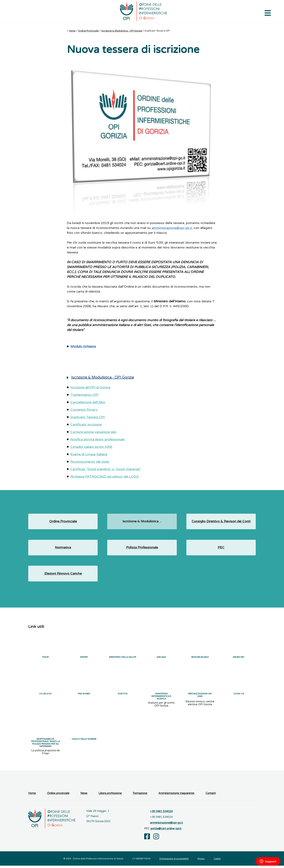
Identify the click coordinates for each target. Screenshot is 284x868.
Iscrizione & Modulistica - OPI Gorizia (122, 31)
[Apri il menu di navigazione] (268, 13)
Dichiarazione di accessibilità (174, 861)
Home (72, 31)
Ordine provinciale (58, 796)
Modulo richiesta (83, 346)
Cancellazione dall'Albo (88, 402)
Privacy (201, 861)
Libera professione (110, 796)
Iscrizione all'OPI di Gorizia (90, 387)
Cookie (217, 861)
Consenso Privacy (84, 410)
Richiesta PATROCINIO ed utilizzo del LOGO (105, 477)
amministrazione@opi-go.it (172, 228)
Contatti (211, 796)
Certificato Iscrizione (86, 424)
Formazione (140, 796)
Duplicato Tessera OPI (88, 417)
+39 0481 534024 (161, 814)
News (84, 796)
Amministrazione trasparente (176, 796)
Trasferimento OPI (84, 395)
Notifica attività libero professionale (98, 439)
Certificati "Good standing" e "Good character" (106, 469)
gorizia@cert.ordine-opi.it (166, 831)
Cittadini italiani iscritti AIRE (91, 447)
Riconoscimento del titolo (90, 462)
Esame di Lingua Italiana (89, 454)
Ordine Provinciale (88, 31)
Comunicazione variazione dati (93, 432)
